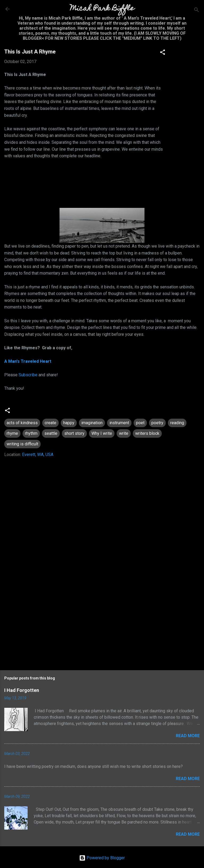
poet (140, 423)
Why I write (102, 433)
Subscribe (28, 375)
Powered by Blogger (102, 858)
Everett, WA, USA (38, 455)
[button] (163, 53)
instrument (119, 423)
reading (177, 423)
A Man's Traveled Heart (28, 361)
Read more (188, 736)
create (50, 423)
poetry (157, 423)
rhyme (12, 433)
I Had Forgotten (22, 690)
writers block (147, 433)
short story (74, 433)
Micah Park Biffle (102, 9)
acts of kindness (22, 423)
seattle (51, 433)
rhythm (31, 433)
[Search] (197, 11)
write (124, 433)
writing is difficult (22, 444)
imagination (92, 423)
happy (69, 423)
